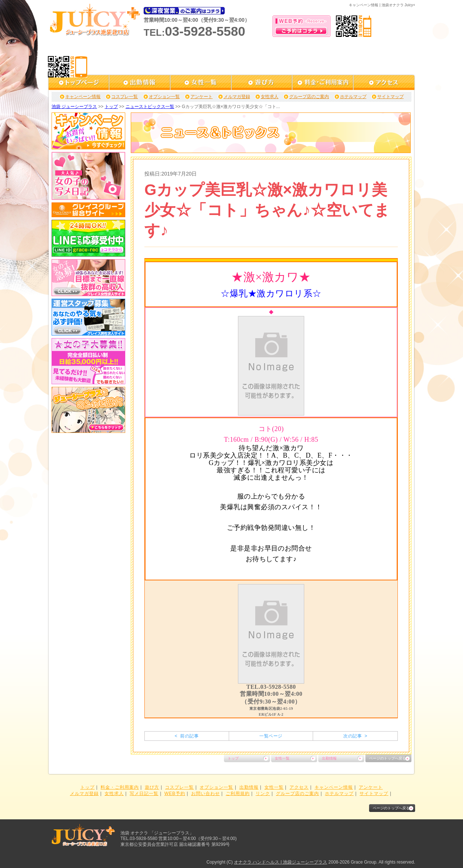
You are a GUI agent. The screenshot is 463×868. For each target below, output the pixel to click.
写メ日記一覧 (144, 794)
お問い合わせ (206, 794)
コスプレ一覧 (124, 97)
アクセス (299, 787)
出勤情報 (329, 758)
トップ (111, 107)
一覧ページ (271, 736)
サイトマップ (390, 97)
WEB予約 (175, 794)
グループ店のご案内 (309, 97)
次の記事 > (355, 736)
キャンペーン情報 (83, 97)
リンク (263, 794)
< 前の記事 (187, 736)
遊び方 (152, 787)
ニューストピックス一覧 (150, 107)
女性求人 (270, 97)
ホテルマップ (353, 97)
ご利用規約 (238, 794)
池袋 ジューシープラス (74, 107)
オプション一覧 (164, 97)
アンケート (201, 97)
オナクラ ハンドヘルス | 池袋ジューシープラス (280, 862)
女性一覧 (282, 758)
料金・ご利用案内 (120, 787)
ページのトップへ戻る (387, 758)
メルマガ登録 (237, 97)
